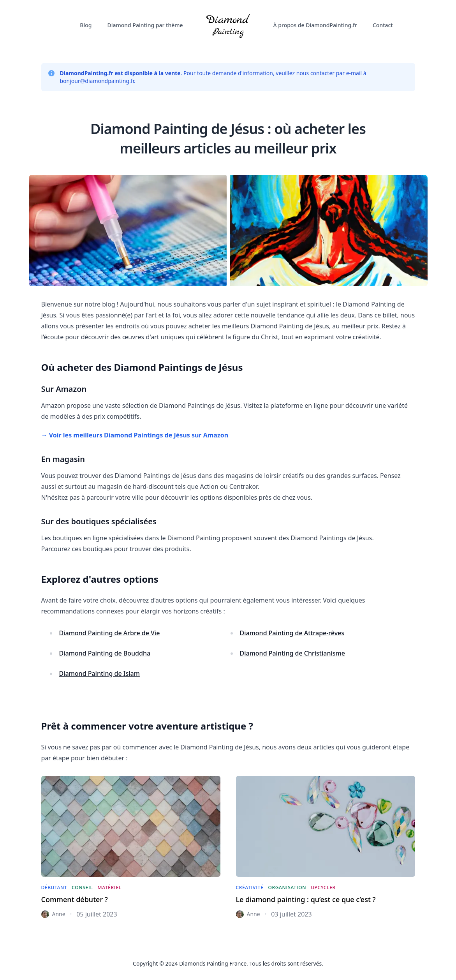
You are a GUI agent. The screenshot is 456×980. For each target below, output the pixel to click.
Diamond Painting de (110, 633)
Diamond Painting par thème (145, 25)
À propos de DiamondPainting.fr (315, 25)
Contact (383, 25)
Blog (86, 25)
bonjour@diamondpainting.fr (97, 81)
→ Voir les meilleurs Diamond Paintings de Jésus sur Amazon (135, 435)
